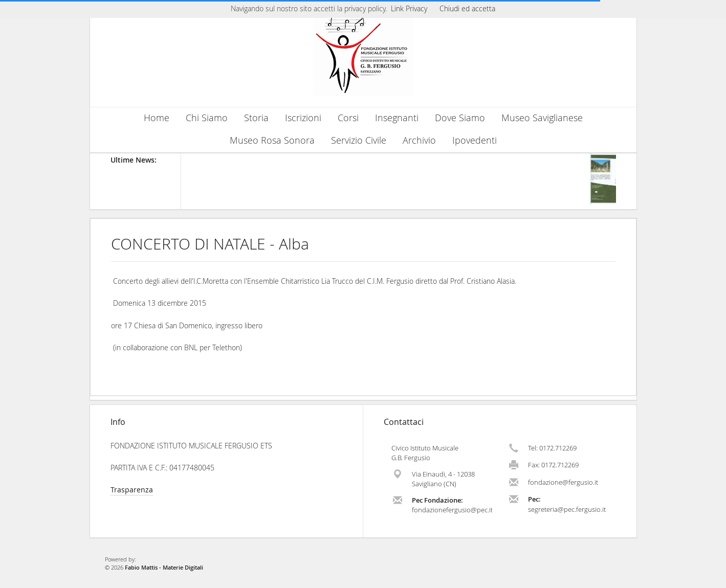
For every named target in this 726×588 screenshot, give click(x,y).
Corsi (348, 118)
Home (157, 118)
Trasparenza (132, 490)
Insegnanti (397, 118)
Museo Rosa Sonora (272, 140)
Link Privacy (409, 8)
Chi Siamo (207, 118)
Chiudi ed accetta (467, 8)
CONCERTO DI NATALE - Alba (210, 244)
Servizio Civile (359, 140)
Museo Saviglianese (542, 118)
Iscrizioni (303, 118)
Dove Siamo (460, 118)
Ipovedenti (475, 140)
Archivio (419, 140)
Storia (256, 118)
